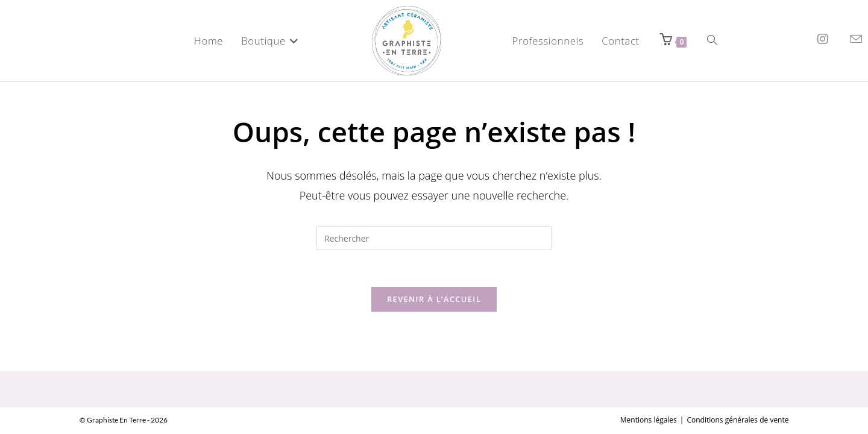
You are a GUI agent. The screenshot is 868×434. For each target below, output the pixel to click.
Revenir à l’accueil (434, 299)
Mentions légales (649, 391)
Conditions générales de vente (737, 391)
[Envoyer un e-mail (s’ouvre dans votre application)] (856, 39)
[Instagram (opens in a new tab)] (823, 39)
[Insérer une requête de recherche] (434, 238)
